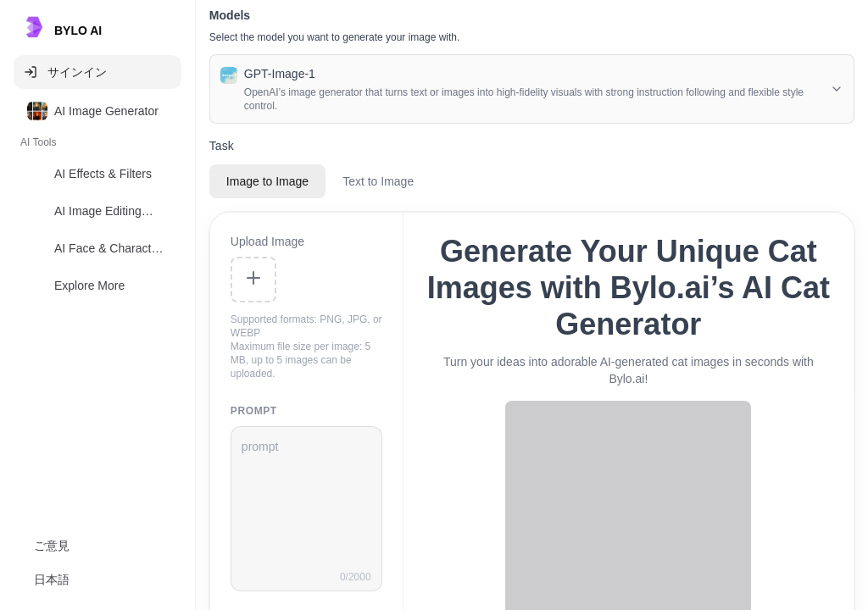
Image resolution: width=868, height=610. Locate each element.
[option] (97, 111)
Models (230, 15)
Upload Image (267, 241)
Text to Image (378, 181)
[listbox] (97, 202)
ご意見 (52, 546)
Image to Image (267, 181)
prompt (254, 411)
